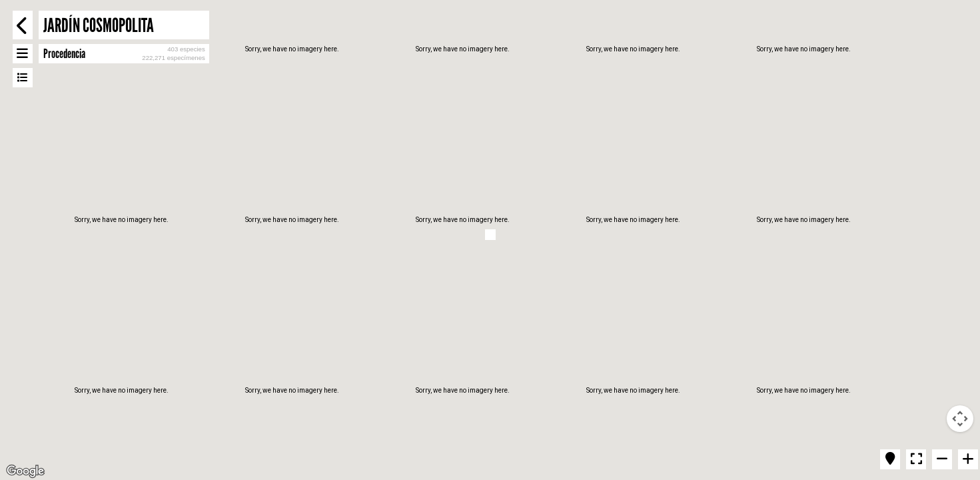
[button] (490, 235)
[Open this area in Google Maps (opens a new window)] (25, 471)
